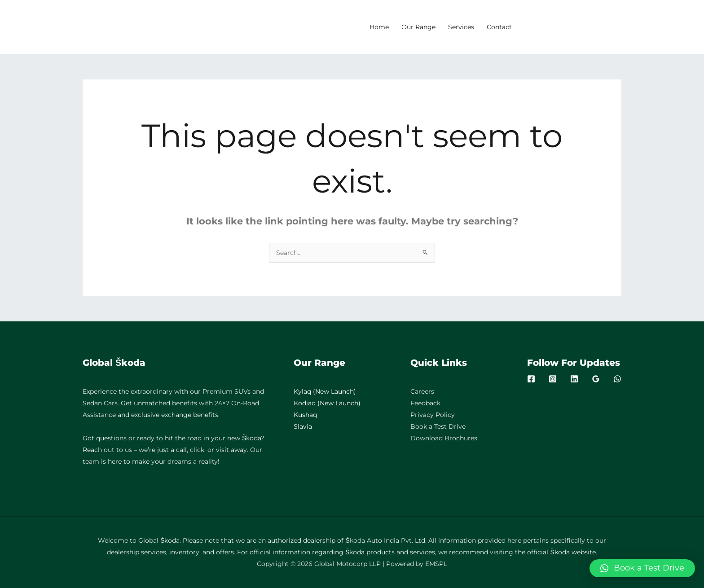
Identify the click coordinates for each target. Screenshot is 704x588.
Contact (499, 27)
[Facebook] (531, 379)
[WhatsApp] (617, 379)
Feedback (425, 403)
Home (379, 27)
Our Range (418, 27)
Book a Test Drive (438, 426)
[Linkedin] (574, 379)
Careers (422, 391)
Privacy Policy (433, 415)
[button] (642, 568)
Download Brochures (444, 438)
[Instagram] (553, 379)
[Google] (596, 379)
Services (461, 27)
